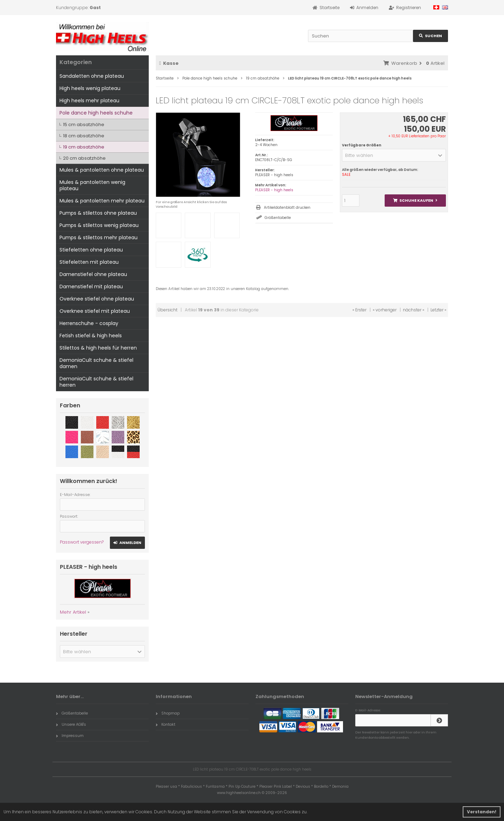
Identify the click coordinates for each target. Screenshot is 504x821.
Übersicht (167, 310)
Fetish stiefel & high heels (91, 336)
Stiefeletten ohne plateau (91, 250)
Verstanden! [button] (482, 812)
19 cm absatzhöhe (84, 147)
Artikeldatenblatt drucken (287, 208)
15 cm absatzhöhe (84, 125)
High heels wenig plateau (90, 88)
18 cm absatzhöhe (84, 136)
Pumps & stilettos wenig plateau (99, 225)
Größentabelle (278, 218)
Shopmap (168, 713)
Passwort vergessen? (82, 542)
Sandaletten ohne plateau (92, 76)
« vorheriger (385, 310)
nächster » (414, 310)
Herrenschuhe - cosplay (89, 323)
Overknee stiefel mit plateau (95, 311)
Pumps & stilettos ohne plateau (98, 213)
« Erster (359, 310)
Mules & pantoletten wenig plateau (92, 185)
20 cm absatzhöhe (84, 158)
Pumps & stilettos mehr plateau (99, 237)
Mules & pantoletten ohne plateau (102, 170)
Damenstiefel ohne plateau (93, 274)
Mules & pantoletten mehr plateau (102, 201)
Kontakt (166, 724)
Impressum (70, 736)
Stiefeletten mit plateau (89, 262)
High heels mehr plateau (89, 101)
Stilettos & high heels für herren (98, 348)
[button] (394, 155)
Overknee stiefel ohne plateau (97, 299)
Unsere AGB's (71, 724)
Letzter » (438, 310)
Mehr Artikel (73, 612)
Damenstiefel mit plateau (91, 287)
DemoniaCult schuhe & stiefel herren (96, 382)
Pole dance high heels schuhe (96, 113)
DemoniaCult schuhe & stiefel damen (96, 363)
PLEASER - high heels (274, 190)
